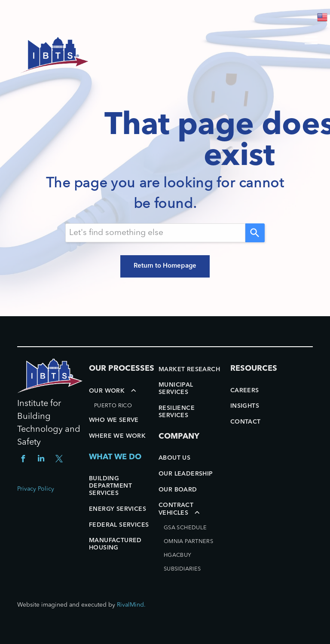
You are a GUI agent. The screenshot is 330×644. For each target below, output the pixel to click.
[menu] (311, 40)
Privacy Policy (36, 489)
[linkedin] (41, 460)
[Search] (255, 233)
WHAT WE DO (115, 457)
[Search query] (155, 233)
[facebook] (23, 460)
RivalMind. (131, 605)
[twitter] (59, 460)
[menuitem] (122, 398)
